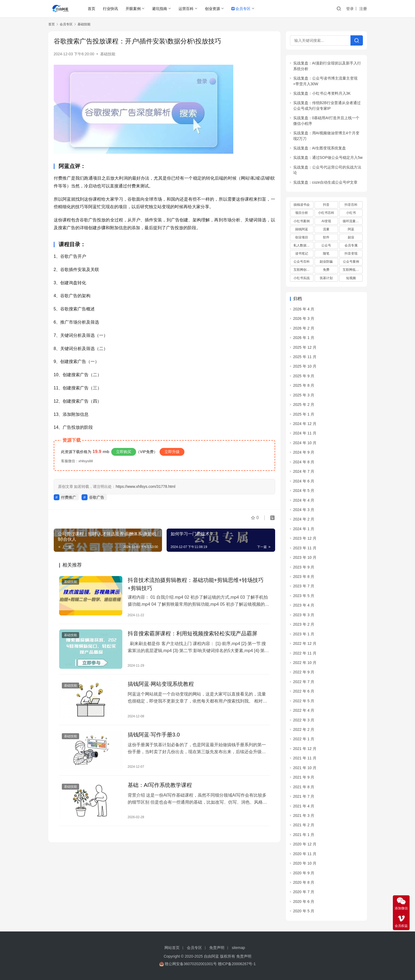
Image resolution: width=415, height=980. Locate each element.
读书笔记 (302, 253)
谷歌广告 (97, 497)
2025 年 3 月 (304, 395)
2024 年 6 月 (304, 481)
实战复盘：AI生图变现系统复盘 (320, 148)
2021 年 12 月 (305, 749)
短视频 (351, 278)
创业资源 (212, 9)
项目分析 (302, 213)
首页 (92, 9)
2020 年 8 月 (304, 882)
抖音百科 (351, 205)
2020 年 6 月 (304, 902)
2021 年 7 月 (304, 796)
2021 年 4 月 (304, 806)
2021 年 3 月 (304, 815)
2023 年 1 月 (304, 634)
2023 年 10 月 (305, 557)
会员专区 (241, 9)
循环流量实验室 (353, 221)
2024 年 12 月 (305, 424)
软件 (326, 237)
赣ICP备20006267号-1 (237, 964)
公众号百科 (302, 262)
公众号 (326, 245)
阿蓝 (351, 229)
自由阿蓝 (211, 956)
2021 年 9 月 (304, 777)
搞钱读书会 (302, 205)
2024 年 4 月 (304, 500)
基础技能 (108, 54)
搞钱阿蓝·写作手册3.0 (154, 735)
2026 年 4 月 (304, 309)
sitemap (239, 948)
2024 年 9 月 (304, 452)
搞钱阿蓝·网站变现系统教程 (161, 684)
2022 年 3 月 (304, 720)
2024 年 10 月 (305, 443)
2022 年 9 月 (304, 672)
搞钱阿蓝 (302, 229)
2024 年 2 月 (304, 519)
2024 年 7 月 (304, 471)
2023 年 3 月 (304, 615)
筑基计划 (326, 278)
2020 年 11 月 (305, 854)
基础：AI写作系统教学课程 (160, 785)
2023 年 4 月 (304, 605)
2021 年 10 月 (305, 768)
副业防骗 (326, 262)
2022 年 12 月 (305, 643)
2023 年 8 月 (304, 577)
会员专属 (351, 245)
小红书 (351, 213)
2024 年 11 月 (305, 433)
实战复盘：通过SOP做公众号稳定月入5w (328, 157)
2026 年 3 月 (304, 318)
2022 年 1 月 (304, 739)
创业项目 (302, 237)
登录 (350, 9)
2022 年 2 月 (304, 729)
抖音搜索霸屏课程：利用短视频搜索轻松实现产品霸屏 (193, 633)
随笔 (326, 253)
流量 (326, 229)
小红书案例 (302, 221)
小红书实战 (302, 278)
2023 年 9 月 (304, 567)
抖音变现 (351, 253)
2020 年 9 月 (304, 873)
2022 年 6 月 (304, 691)
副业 (351, 237)
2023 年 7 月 (304, 586)
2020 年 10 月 (305, 863)
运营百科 (186, 9)
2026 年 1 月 (304, 338)
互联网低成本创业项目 (353, 270)
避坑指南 (160, 9)
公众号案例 (351, 262)
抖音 (326, 205)
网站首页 (172, 948)
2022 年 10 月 (305, 663)
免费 (326, 270)
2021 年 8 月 (304, 787)
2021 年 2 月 (304, 825)
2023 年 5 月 (304, 596)
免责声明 (217, 948)
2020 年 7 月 (304, 892)
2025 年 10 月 (305, 366)
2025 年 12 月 (305, 347)
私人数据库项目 (303, 245)
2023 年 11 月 (305, 548)
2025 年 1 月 (304, 414)
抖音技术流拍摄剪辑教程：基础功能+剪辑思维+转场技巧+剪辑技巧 (196, 584)
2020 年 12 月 (305, 844)
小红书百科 (326, 213)
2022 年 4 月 (304, 710)
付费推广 (69, 497)
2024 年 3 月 (304, 510)
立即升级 (172, 452)
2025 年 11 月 (305, 357)
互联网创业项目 (303, 270)
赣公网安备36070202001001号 (191, 964)
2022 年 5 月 (304, 701)
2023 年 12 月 (305, 538)
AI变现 (326, 221)
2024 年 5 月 (304, 491)
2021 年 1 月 (304, 835)
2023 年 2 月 (304, 624)
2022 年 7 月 (304, 682)
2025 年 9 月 (304, 376)
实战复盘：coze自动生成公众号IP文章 (325, 182)
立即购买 (124, 452)
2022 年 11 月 (305, 653)
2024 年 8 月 (304, 462)
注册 (363, 9)
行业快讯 (110, 9)
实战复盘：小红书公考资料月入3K (322, 93)
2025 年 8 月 (304, 385)
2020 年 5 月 (304, 911)
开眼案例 (133, 9)
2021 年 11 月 (305, 758)
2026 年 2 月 (304, 328)
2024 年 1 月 (304, 529)
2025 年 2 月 (304, 405)
